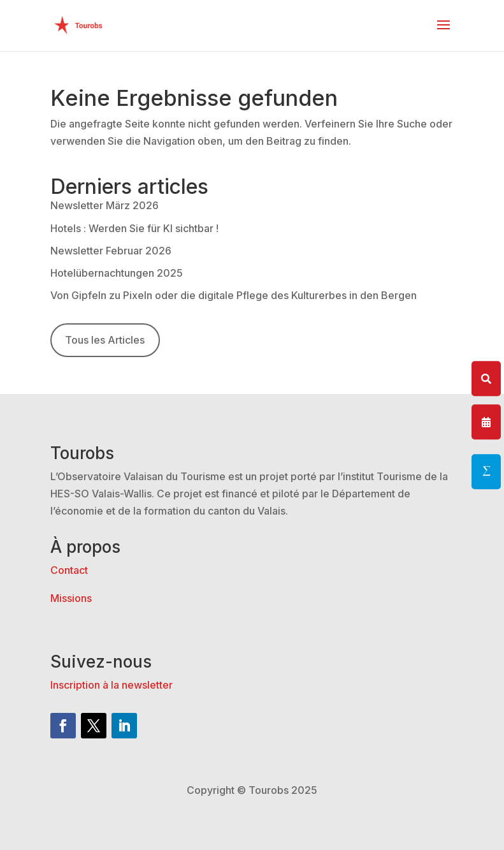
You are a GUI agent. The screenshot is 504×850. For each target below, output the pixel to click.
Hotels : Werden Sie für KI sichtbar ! (134, 228)
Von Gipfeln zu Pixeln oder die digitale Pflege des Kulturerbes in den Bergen (234, 295)
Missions (71, 598)
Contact (69, 570)
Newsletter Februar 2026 (111, 251)
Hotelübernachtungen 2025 (117, 273)
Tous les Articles (105, 340)
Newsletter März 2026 (104, 205)
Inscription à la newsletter (112, 685)
